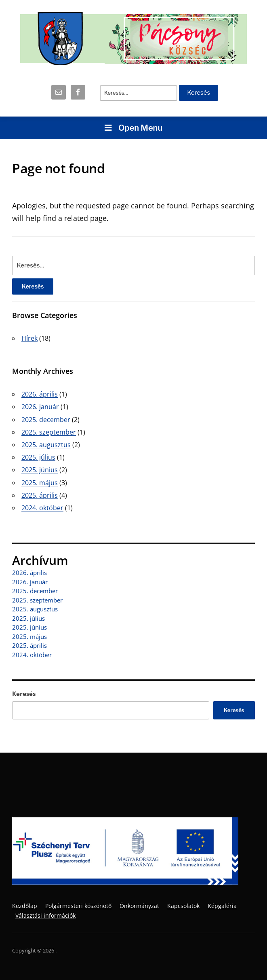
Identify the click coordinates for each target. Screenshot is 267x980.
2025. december (46, 420)
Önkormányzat (139, 906)
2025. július (38, 457)
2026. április (40, 394)
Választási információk (45, 915)
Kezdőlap (25, 906)
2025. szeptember (49, 432)
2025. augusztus (46, 445)
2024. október (42, 508)
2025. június (40, 470)
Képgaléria (222, 906)
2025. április (40, 495)
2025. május (40, 483)
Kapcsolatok (183, 906)
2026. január (40, 407)
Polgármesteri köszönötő (78, 906)
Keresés (24, 694)
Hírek (29, 338)
